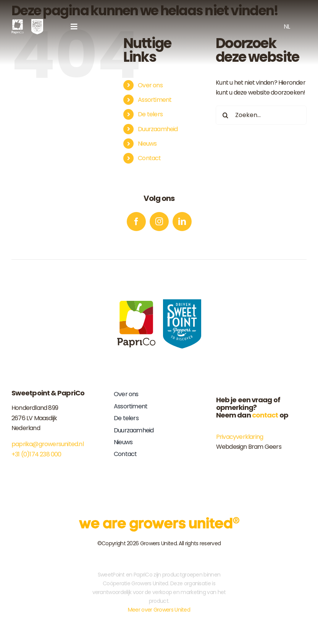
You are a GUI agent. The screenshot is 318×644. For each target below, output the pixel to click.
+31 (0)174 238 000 (36, 454)
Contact (149, 158)
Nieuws (147, 144)
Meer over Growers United (159, 610)
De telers (150, 114)
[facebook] (136, 222)
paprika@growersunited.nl (48, 444)
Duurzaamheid (158, 129)
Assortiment (155, 100)
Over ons (150, 85)
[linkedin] (182, 222)
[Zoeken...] (261, 115)
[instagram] (159, 222)
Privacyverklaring (240, 437)
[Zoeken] (225, 115)
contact (265, 415)
